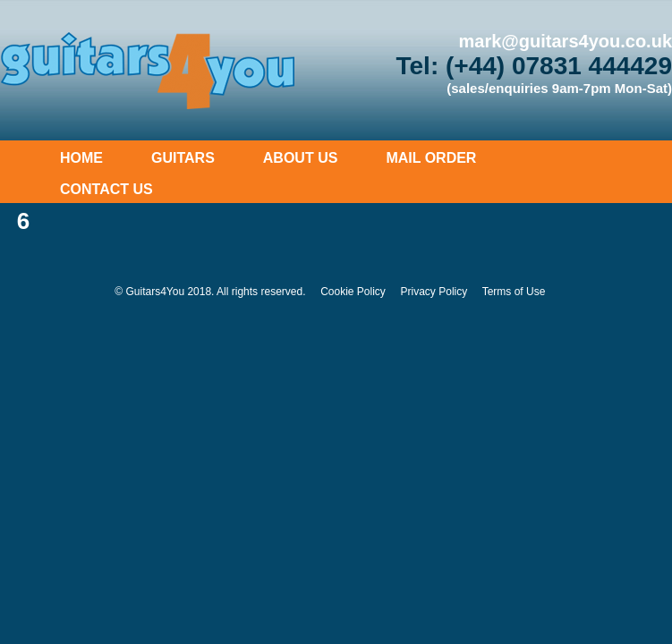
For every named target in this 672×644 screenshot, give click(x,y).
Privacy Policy (434, 292)
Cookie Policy (353, 292)
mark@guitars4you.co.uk (566, 41)
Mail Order (431, 158)
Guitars (183, 158)
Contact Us (106, 189)
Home (81, 158)
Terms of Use (514, 292)
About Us (301, 158)
